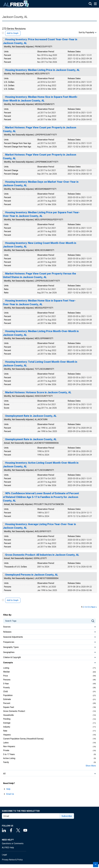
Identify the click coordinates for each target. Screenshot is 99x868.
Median (6, 672)
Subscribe (67, 816)
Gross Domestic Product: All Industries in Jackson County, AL (42, 555)
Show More (91, 766)
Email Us (10, 794)
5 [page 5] (88, 607)
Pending (7, 719)
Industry (7, 727)
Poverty (6, 688)
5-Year (6, 684)
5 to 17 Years (9, 754)
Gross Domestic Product (14, 711)
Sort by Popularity (86, 32)
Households (8, 715)
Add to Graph (13, 33)
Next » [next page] (94, 607)
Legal (4, 855)
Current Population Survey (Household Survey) (23, 739)
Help (8, 789)
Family (6, 762)
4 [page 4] (87, 607)
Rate (5, 731)
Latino (6, 743)
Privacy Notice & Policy (12, 860)
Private (6, 750)
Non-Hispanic (9, 746)
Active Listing (9, 758)
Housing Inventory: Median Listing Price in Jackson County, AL (42, 70)
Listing (6, 668)
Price (6, 676)
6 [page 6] (90, 607)
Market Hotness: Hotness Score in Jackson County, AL (38, 392)
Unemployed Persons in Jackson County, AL (32, 575)
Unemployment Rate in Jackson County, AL (31, 416)
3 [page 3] (85, 607)
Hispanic (7, 735)
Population (8, 695)
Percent (7, 703)
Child (5, 692)
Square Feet (9, 707)
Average (7, 723)
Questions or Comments (13, 843)
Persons (7, 680)
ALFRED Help (8, 848)
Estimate (7, 699)
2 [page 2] (83, 607)
